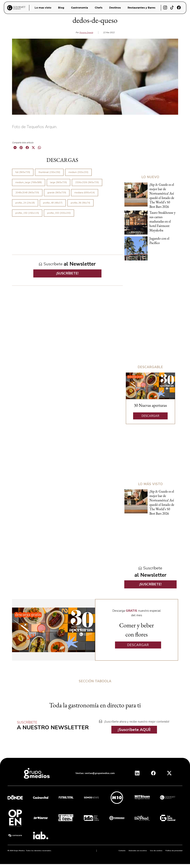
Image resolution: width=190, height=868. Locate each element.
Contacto (122, 851)
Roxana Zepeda (86, 33)
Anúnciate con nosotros (138, 851)
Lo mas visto (43, 8)
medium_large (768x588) (29, 182)
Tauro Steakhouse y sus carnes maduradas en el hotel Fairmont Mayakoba (162, 221)
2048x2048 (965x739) (27, 193)
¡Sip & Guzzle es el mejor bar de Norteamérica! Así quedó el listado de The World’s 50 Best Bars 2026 (162, 196)
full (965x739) (23, 172)
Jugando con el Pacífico (159, 241)
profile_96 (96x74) (80, 203)
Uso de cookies (156, 851)
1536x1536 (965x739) (87, 182)
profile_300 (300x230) (59, 213)
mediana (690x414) (85, 193)
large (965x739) (58, 182)
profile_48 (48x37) (53, 203)
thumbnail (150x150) (49, 172)
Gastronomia (79, 8)
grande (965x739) (57, 193)
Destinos (115, 8)
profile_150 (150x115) (27, 213)
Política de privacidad (174, 851)
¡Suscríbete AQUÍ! (134, 730)
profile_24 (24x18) (25, 203)
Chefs (99, 8)
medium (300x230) (78, 172)
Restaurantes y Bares (141, 8)
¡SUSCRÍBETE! (67, 273)
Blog (61, 8)
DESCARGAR (150, 416)
